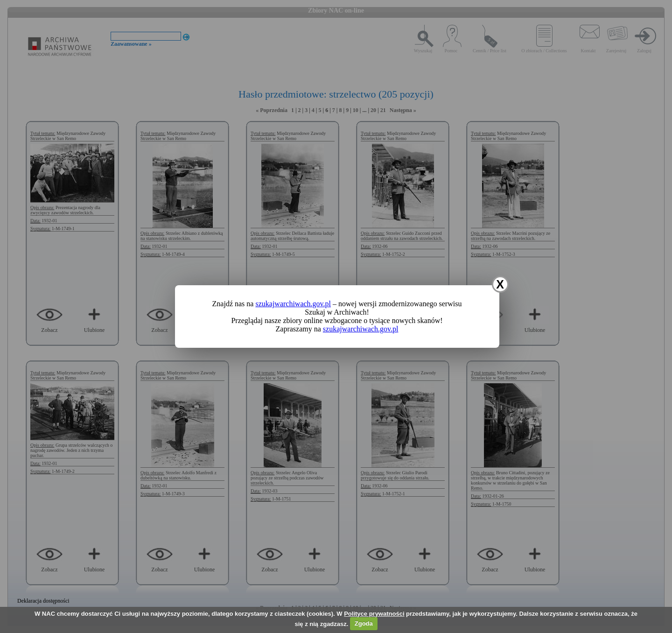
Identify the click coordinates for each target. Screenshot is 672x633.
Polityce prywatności (374, 614)
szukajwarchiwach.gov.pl (293, 304)
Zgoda (364, 623)
